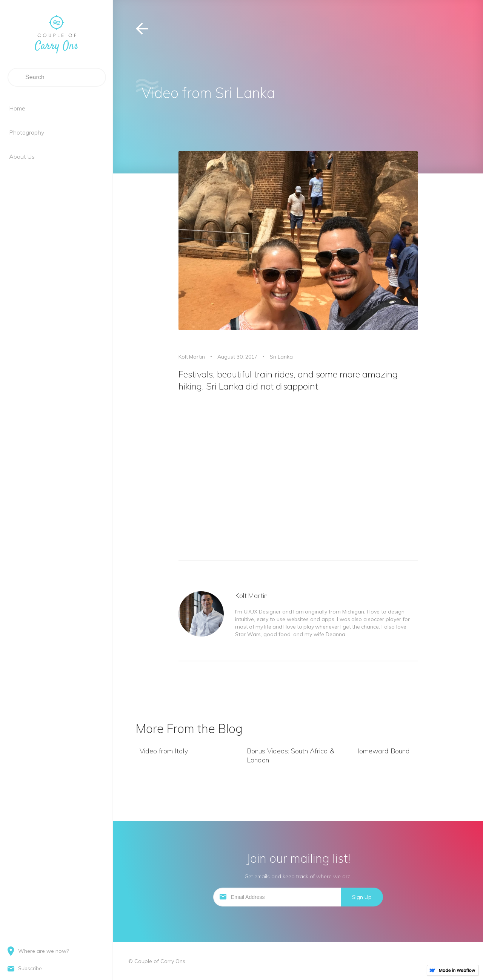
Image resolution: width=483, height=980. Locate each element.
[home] (56, 34)
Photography (27, 132)
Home (17, 108)
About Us (22, 156)
